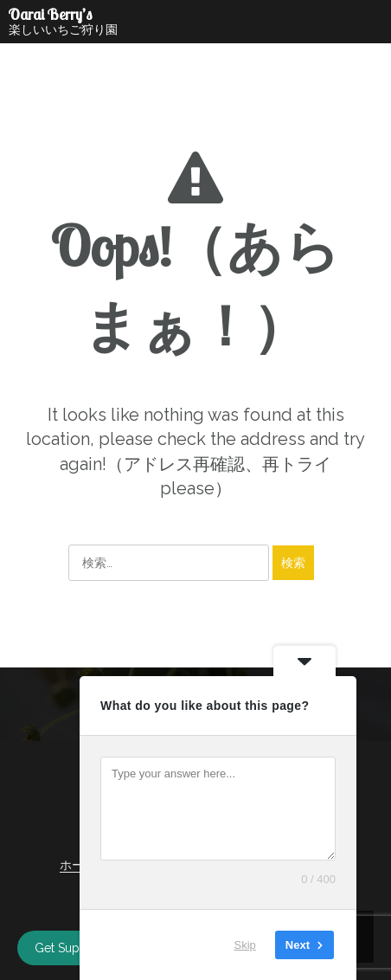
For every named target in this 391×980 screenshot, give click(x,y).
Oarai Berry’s (50, 14)
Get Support (69, 948)
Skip (245, 945)
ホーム (78, 865)
